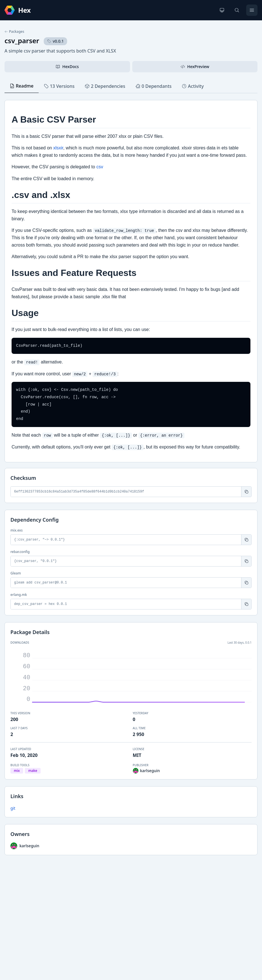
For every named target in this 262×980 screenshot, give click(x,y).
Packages (14, 32)
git (13, 808)
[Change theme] (222, 10)
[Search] (237, 10)
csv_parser (22, 41)
